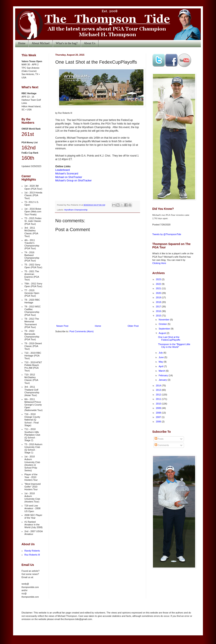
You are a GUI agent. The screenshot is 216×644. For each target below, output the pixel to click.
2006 (159, 422)
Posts (159, 439)
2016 (159, 311)
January (163, 380)
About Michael (40, 43)
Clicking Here (159, 263)
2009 (159, 408)
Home (22, 43)
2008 (159, 413)
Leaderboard (63, 170)
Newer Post (62, 326)
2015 (159, 316)
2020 (159, 293)
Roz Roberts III (32, 555)
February (164, 375)
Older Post (133, 326)
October (163, 324)
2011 (159, 399)
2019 (159, 297)
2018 (159, 302)
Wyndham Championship (76, 210)
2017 (159, 307)
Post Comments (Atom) (81, 331)
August (163, 333)
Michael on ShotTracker (69, 177)
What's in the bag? (67, 43)
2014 (159, 386)
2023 (159, 279)
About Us (90, 43)
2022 (159, 284)
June (161, 357)
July (161, 353)
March (162, 371)
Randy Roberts (32, 551)
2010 (159, 404)
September (165, 329)
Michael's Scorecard (67, 174)
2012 (159, 395)
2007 (159, 417)
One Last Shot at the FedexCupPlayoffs (169, 338)
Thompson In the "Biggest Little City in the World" (174, 346)
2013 (159, 390)
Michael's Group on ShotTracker (74, 181)
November (164, 320)
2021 (159, 288)
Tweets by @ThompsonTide (167, 234)
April (161, 366)
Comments (162, 445)
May (161, 362)
